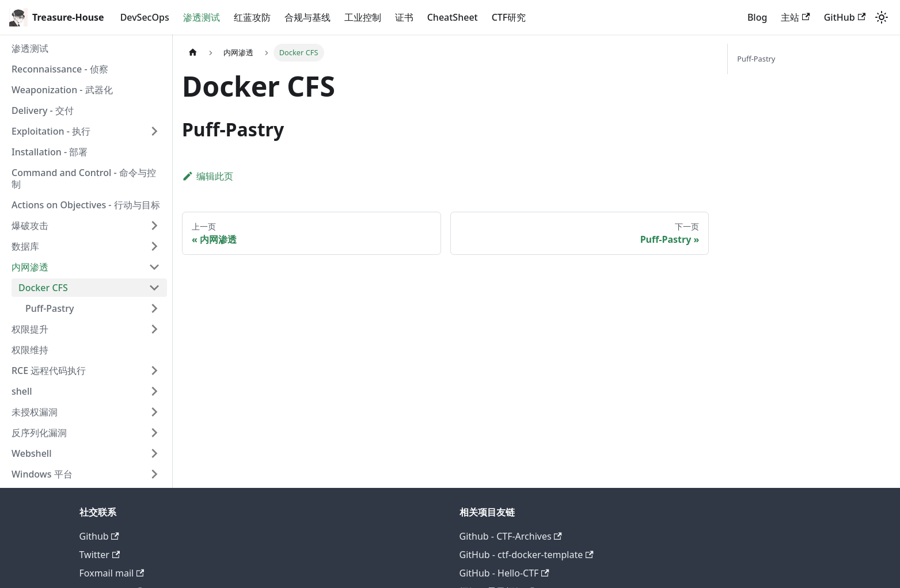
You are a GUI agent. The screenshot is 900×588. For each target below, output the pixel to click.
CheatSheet (453, 17)
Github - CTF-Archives (511, 536)
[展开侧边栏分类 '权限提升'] (154, 329)
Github (99, 536)
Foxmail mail (112, 573)
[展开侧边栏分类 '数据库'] (154, 246)
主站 (795, 17)
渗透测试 (202, 17)
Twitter (100, 555)
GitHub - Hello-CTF (504, 573)
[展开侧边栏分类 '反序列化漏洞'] (154, 433)
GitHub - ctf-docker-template (527, 555)
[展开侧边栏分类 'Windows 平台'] (154, 474)
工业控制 (363, 17)
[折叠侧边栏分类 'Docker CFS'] (154, 288)
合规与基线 (307, 17)
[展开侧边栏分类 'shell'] (154, 391)
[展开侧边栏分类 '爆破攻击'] (154, 226)
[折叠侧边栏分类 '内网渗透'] (154, 267)
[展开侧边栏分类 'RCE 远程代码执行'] (154, 371)
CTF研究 (509, 17)
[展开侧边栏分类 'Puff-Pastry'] (154, 308)
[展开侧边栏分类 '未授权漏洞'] (154, 412)
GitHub (845, 17)
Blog (757, 17)
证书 (404, 17)
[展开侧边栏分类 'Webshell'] (154, 453)
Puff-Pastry (756, 59)
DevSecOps (145, 17)
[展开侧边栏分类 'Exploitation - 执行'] (154, 131)
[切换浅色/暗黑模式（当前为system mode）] (882, 17)
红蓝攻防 (252, 17)
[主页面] (193, 53)
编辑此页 (208, 176)
